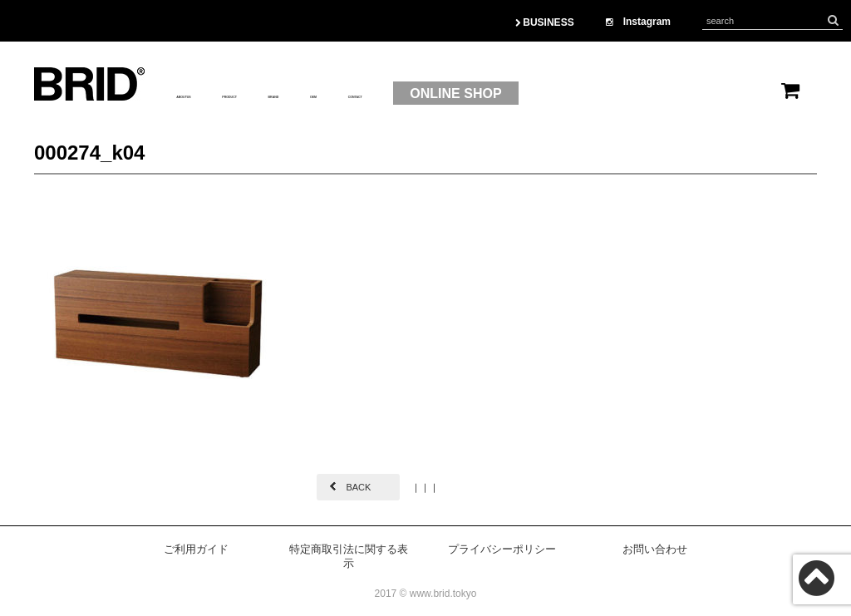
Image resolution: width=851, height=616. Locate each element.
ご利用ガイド (196, 549)
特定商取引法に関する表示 (349, 556)
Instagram (638, 22)
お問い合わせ (655, 549)
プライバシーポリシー (502, 549)
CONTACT (525, 94)
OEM (451, 94)
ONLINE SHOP (646, 94)
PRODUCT (301, 94)
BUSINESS (545, 22)
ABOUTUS (209, 94)
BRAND (386, 94)
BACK (358, 487)
